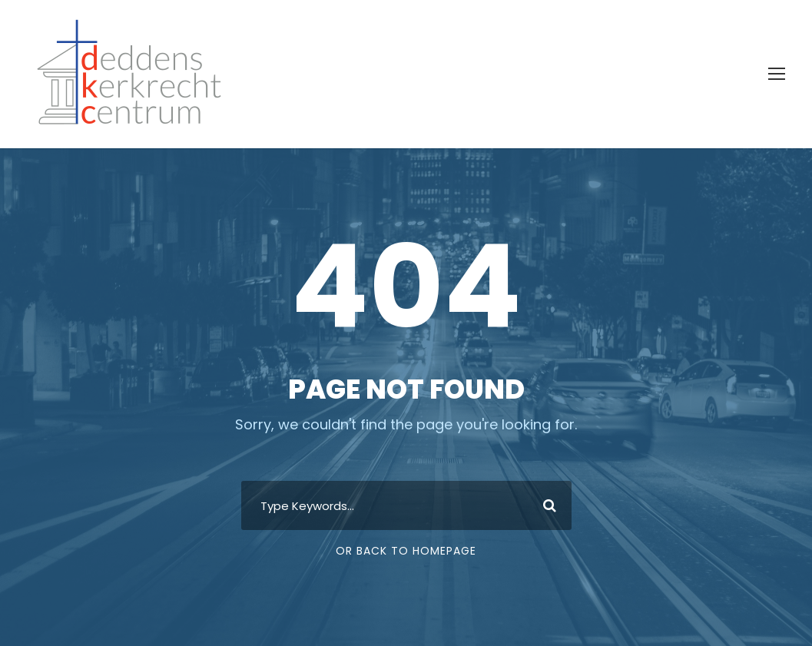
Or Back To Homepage (406, 551)
